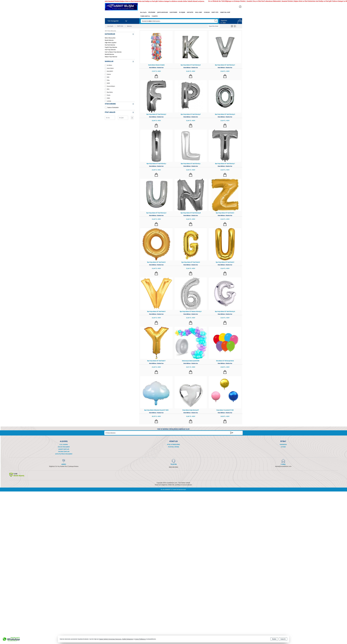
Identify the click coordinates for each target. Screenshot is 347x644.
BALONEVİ (109, 71)
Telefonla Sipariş (173, 447)
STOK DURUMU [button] (120, 104)
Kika (107, 80)
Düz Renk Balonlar (110, 45)
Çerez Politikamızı (141, 639)
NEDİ (107, 83)
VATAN (108, 101)
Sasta (108, 95)
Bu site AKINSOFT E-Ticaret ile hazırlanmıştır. (173, 489)
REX (107, 89)
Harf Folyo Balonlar (110, 50)
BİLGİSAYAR (152, 12)
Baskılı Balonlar (109, 40)
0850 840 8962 (174, 467)
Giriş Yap (239, 7)
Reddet (274, 639)
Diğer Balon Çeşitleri (111, 43)
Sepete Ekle (156, 76)
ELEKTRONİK (173, 12)
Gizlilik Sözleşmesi (64, 447)
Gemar (108, 74)
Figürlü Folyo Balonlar (111, 47)
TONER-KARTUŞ (145, 16)
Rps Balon (109, 92)
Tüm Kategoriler (117, 21)
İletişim (283, 447)
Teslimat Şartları (64, 452)
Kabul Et (283, 639)
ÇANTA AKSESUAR (162, 12)
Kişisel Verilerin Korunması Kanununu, (111, 639)
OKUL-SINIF (199, 12)
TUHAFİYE (155, 16)
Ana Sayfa (143, 12)
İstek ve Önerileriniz (173, 445)
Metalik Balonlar (109, 54)
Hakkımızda (283, 445)
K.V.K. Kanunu (64, 445)
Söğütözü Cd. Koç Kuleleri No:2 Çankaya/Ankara (64, 466)
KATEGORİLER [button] (120, 34)
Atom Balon (109, 68)
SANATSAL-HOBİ (225, 12)
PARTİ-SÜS (215, 12)
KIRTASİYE (190, 12)
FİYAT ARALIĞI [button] (120, 112)
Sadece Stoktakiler (112, 108)
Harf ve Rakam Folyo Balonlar (113, 52)
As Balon (108, 65)
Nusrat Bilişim (110, 86)
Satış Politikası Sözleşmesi (64, 454)
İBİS (107, 77)
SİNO (107, 98)
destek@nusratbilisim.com (283, 466)
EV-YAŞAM (182, 12)
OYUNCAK (207, 12)
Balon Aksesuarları (110, 38)
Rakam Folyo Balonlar (111, 57)
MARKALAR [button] (120, 61)
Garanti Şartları (64, 449)
